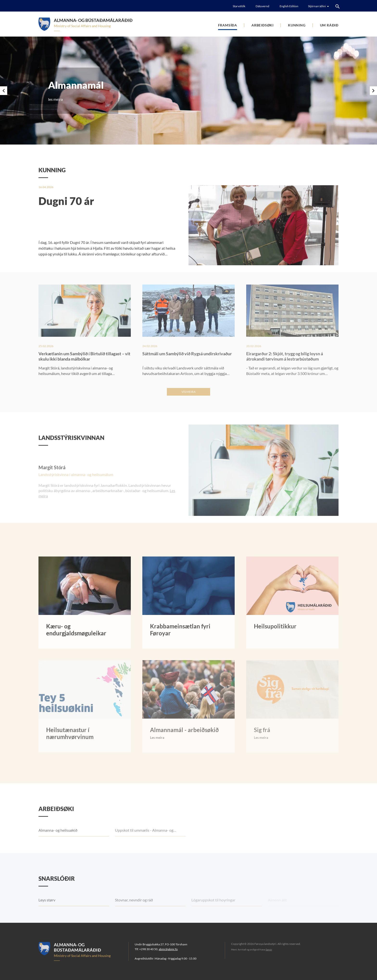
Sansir (269, 949)
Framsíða (228, 25)
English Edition (289, 6)
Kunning (297, 25)
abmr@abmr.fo (168, 949)
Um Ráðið (329, 25)
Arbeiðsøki (263, 25)
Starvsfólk (239, 6)
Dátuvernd (262, 6)
